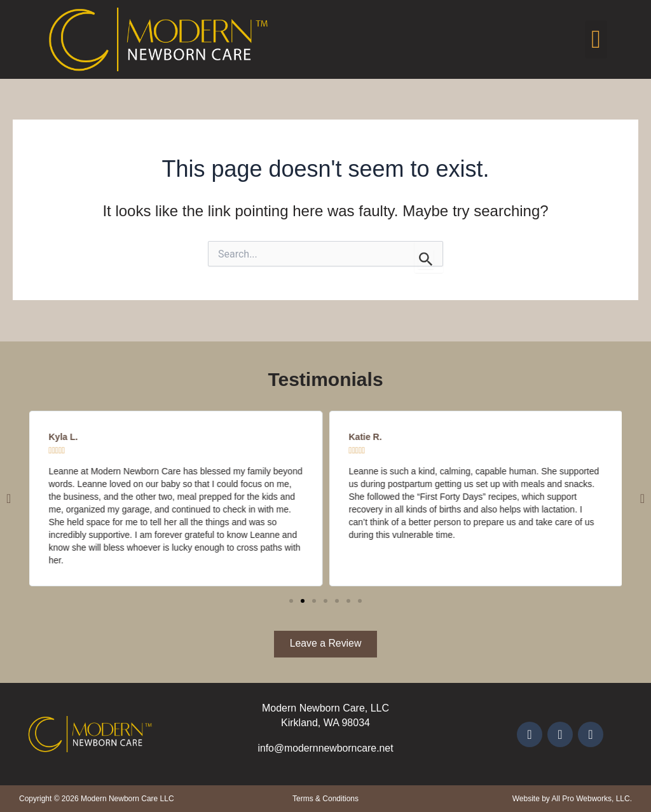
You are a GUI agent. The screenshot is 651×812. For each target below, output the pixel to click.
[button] (596, 39)
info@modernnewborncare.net (325, 748)
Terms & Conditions (325, 799)
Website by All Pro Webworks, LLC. (572, 799)
